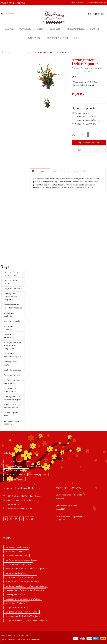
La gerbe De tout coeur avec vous (12, 274)
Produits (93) (8, 100)
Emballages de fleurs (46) (14, 131)
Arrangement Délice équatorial (53, 53)
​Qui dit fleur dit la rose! (66, 506)
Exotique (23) (10, 138)
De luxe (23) (10, 123)
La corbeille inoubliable (9, 336)
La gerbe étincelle (12, 321)
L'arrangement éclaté (10, 363)
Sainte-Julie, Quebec (15, 475)
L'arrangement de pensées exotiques (12, 398)
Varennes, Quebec (38, 475)
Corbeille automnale (13, 370)
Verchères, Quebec (14, 479)
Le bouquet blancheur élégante (13, 355)
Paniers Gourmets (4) (14, 150)
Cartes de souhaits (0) (14, 112)
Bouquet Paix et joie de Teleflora (17, 227)
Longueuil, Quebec (36, 466)
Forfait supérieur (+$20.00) (86, 120)
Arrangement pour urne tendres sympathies (12, 345)
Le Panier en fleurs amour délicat (12, 382)
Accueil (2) (6, 65)
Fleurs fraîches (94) (10, 70)
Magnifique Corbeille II (9, 328)
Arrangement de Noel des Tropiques (13, 306)
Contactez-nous (8, 635)
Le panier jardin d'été (11, 414)
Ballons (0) (9, 106)
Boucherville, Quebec (21, 462)
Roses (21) (9, 156)
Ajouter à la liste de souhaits (79, 150)
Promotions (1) (8, 168)
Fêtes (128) (6, 94)
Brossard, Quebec (14, 466)
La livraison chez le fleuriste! (69, 495)
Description (39, 171)
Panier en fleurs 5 (12, 375)
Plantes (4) (7, 76)
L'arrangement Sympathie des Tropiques (10, 297)
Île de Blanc (14, 208)
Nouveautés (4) (8, 173)
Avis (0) (57, 171)
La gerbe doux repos (10, 282)
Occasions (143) (9, 88)
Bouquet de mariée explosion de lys (12, 406)
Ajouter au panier (89, 143)
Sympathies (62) (9, 82)
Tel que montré (80, 113)
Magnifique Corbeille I (9, 314)
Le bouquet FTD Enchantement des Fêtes (17, 192)
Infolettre (30, 635)
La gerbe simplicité (13, 289)
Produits (12, 53)
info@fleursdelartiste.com (20, 509)
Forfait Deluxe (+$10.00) (85, 117)
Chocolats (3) (10, 117)
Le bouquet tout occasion (11, 422)
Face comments (76, 171)
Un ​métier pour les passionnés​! (70, 517)
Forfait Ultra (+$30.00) (84, 124)
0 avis (86, 68)
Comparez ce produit (97, 150)
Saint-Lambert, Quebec (16, 470)
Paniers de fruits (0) (13, 144)
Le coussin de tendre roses (10, 390)
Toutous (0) (10, 162)
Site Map (20, 635)
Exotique (26, 53)
